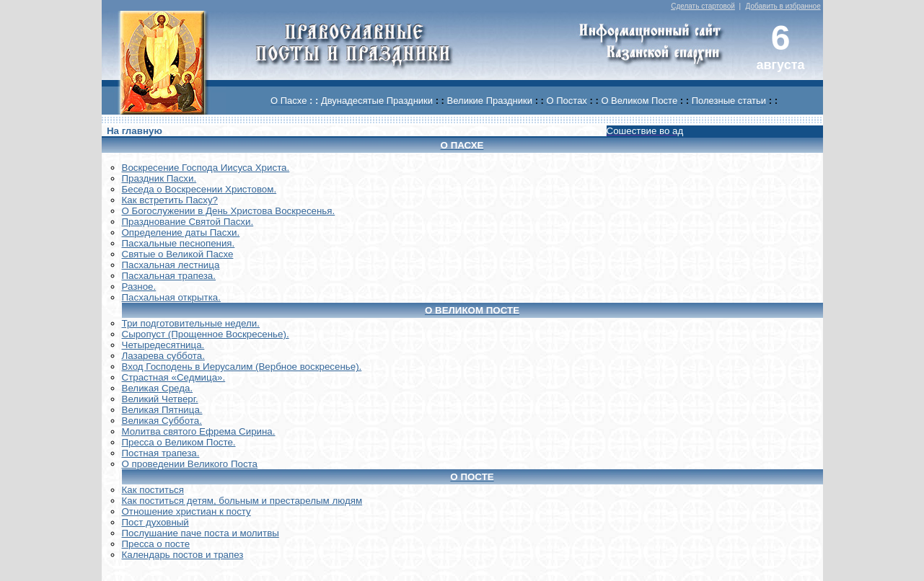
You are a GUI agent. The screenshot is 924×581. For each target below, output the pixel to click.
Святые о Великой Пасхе (178, 254)
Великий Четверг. (160, 399)
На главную (135, 131)
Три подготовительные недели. (191, 323)
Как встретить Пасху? (170, 200)
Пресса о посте (156, 544)
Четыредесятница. (163, 345)
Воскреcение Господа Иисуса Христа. (206, 168)
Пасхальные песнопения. (179, 243)
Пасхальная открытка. (171, 297)
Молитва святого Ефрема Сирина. (199, 431)
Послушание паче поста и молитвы (201, 533)
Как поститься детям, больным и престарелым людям (242, 501)
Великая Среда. (158, 388)
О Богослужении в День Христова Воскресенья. (229, 211)
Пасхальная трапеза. (169, 276)
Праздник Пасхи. (159, 178)
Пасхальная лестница (171, 265)
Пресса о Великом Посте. (179, 442)
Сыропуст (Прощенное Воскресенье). (206, 334)
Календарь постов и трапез (183, 555)
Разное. (139, 287)
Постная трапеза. (161, 453)
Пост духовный (155, 522)
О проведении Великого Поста (190, 464)
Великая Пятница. (162, 410)
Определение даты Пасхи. (181, 232)
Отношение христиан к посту (186, 511)
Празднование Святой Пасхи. (188, 222)
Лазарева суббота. (163, 356)
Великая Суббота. (162, 421)
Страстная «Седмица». (174, 377)
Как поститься (153, 490)
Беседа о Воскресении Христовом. (199, 189)
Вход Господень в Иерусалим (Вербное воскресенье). (242, 367)
